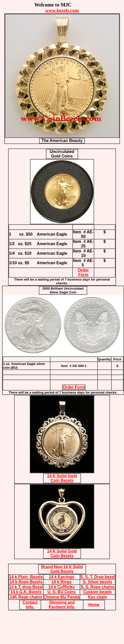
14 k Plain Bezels (26, 577)
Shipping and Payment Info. (62, 605)
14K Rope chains (26, 597)
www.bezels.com (62, 10)
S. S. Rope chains (98, 587)
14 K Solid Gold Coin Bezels (62, 478)
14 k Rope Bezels (26, 582)
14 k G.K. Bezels (26, 592)
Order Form (83, 272)
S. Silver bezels (98, 582)
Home (94, 605)
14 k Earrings (62, 577)
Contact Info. (30, 605)
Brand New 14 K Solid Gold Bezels (62, 569)
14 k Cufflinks (61, 587)
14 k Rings (61, 582)
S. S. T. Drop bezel (98, 577)
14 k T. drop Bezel (26, 587)
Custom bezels (97, 592)
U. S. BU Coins (61, 592)
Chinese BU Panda (61, 597)
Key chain (98, 597)
